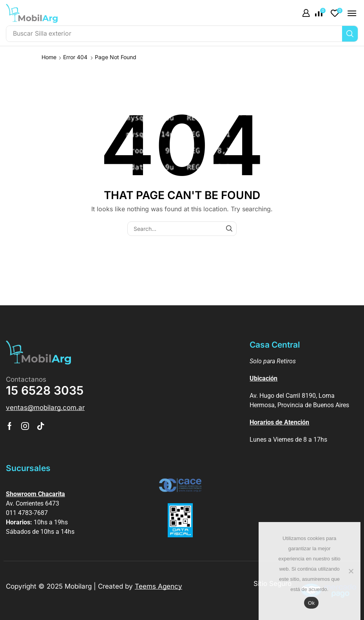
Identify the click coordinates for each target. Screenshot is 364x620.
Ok (311, 603)
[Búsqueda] (350, 34)
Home (49, 57)
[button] (306, 13)
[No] (351, 571)
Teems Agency (158, 586)
